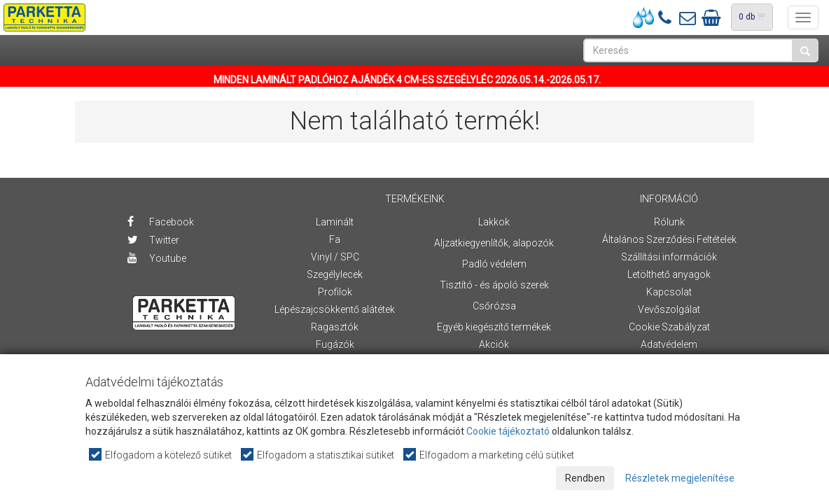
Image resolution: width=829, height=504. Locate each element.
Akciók (494, 344)
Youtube (157, 258)
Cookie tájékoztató (508, 431)
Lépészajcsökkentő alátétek (335, 309)
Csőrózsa (494, 306)
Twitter (153, 240)
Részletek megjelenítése (680, 478)
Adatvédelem (669, 344)
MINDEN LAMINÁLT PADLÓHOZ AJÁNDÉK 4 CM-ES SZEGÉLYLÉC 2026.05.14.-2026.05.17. (407, 80)
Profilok (335, 292)
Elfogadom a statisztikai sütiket (318, 455)
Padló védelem (494, 264)
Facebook (161, 222)
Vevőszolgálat (669, 309)
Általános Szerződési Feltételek (669, 239)
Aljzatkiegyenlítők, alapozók (494, 243)
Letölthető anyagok (669, 274)
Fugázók (335, 344)
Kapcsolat (669, 292)
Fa (335, 239)
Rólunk (669, 222)
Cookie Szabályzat (669, 327)
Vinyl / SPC (335, 257)
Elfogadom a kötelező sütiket (161, 455)
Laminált (335, 222)
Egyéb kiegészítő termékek (494, 327)
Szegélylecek (335, 274)
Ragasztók (335, 327)
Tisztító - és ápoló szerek (494, 285)
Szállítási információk (669, 257)
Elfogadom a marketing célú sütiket (489, 455)
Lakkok (494, 222)
